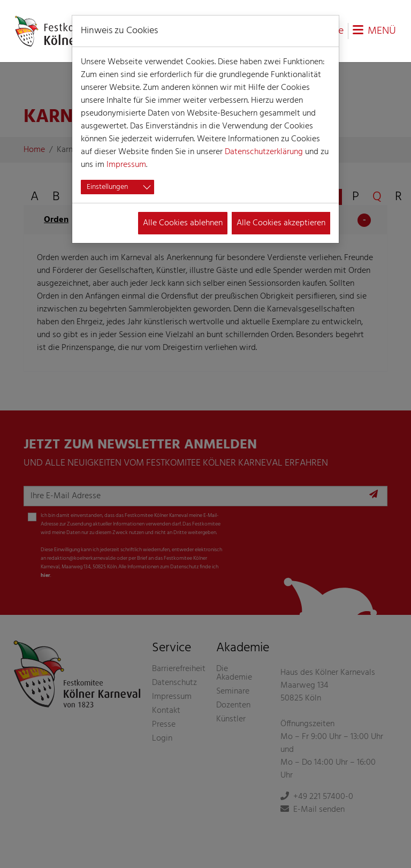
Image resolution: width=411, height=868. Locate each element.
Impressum (126, 165)
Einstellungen (107, 187)
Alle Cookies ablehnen (183, 223)
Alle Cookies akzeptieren (281, 223)
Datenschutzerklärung (264, 152)
